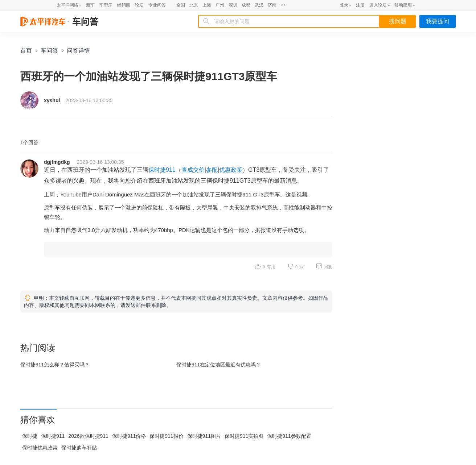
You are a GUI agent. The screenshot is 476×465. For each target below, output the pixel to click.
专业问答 (157, 5)
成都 (246, 5)
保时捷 (30, 436)
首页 (26, 51)
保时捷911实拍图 (244, 436)
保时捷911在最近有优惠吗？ (219, 365)
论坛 (139, 5)
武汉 (259, 5)
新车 (90, 5)
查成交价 (193, 170)
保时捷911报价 (166, 436)
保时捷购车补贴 (79, 448)
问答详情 (78, 51)
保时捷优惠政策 (40, 448)
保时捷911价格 (129, 436)
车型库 (106, 5)
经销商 (124, 5)
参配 (212, 170)
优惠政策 (231, 170)
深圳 (233, 5)
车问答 (49, 51)
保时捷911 (162, 170)
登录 (344, 5)
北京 (194, 5)
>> (283, 5)
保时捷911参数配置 (289, 436)
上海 (207, 5)
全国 (181, 5)
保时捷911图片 (204, 436)
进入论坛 (378, 5)
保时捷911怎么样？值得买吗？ (55, 365)
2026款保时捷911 (88, 436)
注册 (360, 5)
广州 (220, 5)
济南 (272, 5)
